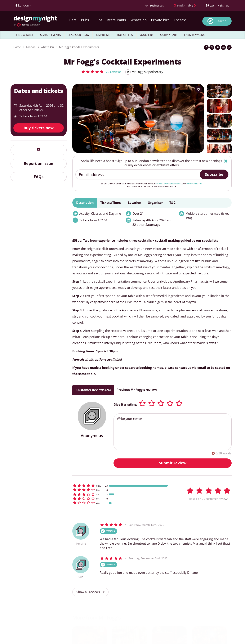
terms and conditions (169, 184)
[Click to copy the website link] (229, 47)
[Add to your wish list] (198, 89)
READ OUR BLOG (78, 35)
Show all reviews (90, 592)
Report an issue (38, 163)
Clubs (98, 20)
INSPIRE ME (103, 35)
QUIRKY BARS (169, 35)
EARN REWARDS (194, 35)
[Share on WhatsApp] (223, 47)
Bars (73, 20)
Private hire (160, 20)
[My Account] (217, 5)
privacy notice (195, 184)
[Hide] (226, 161)
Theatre (180, 20)
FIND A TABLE (25, 35)
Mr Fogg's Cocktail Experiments (79, 47)
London (31, 47)
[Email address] (138, 174)
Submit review (173, 463)
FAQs (39, 177)
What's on (139, 20)
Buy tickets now (39, 128)
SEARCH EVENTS (51, 35)
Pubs (85, 20)
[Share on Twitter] (212, 47)
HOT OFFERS (125, 35)
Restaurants (116, 20)
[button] (101, 72)
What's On (47, 47)
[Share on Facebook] (206, 47)
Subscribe (214, 174)
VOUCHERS (147, 35)
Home (17, 47)
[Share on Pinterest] (218, 47)
